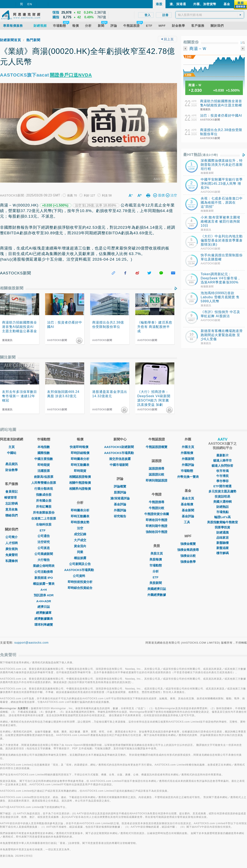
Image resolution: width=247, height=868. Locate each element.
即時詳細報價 (80, 453)
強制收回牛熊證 (157, 532)
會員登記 (12, 491)
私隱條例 (12, 561)
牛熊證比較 (157, 508)
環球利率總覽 (44, 625)
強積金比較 (188, 556)
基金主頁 (188, 498)
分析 (157, 571)
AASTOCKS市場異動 (80, 570)
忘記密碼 (12, 503)
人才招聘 (12, 543)
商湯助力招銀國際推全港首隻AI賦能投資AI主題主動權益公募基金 (221, 105)
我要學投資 (222, 527)
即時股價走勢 (80, 522)
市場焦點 (223, 512)
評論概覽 (120, 486)
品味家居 (223, 538)
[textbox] (210, 15)
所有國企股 (44, 501)
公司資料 (80, 576)
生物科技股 (44, 524)
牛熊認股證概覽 (157, 447)
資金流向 (80, 546)
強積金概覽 (188, 544)
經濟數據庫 (44, 613)
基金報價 (188, 504)
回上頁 (167, 39)
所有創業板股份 (44, 512)
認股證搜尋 (157, 468)
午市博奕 (223, 476)
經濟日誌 (44, 607)
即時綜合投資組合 (80, 588)
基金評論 (120, 504)
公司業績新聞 (44, 554)
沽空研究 (44, 542)
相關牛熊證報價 (80, 483)
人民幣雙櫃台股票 (44, 483)
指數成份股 (44, 495)
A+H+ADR (44, 601)
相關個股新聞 (12, 288)
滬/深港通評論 (120, 498)
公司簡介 (12, 537)
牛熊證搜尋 (157, 502)
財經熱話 (223, 507)
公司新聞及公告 (80, 564)
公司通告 (44, 536)
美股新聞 (157, 583)
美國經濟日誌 (157, 589)
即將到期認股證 (157, 480)
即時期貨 (44, 465)
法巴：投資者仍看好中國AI (221, 115)
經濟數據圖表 (44, 619)
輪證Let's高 (222, 517)
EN (30, 4)
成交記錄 (80, 534)
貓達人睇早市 (223, 460)
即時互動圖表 (80, 465)
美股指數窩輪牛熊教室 (223, 522)
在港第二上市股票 (44, 518)
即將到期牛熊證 (157, 526)
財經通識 (223, 532)
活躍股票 (44, 471)
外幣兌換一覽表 (188, 477)
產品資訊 (12, 464)
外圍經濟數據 (157, 595)
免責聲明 (12, 555)
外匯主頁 (188, 447)
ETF (44, 530)
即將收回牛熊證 (157, 520)
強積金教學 (188, 562)
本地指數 (44, 447)
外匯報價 (188, 453)
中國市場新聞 (120, 465)
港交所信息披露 (120, 459)
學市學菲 (223, 481)
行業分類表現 (44, 489)
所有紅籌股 (44, 507)
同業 (80, 552)
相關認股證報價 (80, 477)
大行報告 (44, 560)
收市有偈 (223, 471)
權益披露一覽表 (44, 584)
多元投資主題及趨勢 (222, 491)
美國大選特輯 (223, 502)
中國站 (12, 453)
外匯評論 (120, 510)
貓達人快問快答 (222, 466)
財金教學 (12, 470)
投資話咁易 (222, 496)
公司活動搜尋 (44, 572)
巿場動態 (188, 471)
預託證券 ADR (44, 595)
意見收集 (12, 509)
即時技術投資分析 (80, 582)
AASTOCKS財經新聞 (120, 447)
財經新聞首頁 (10, 40)
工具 (188, 522)
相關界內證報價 (80, 489)
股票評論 (120, 492)
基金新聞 (188, 510)
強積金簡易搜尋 (188, 550)
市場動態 (157, 565)
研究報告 (120, 516)
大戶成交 (80, 540)
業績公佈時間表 (44, 566)
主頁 (12, 447)
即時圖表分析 (80, 459)
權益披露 (80, 558)
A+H (44, 590)
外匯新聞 (188, 459)
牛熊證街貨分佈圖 (157, 514)
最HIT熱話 (201, 155)
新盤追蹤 (223, 548)
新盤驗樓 (223, 543)
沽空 (80, 528)
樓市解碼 (223, 553)
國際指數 (44, 453)
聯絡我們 (12, 515)
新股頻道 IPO (44, 578)
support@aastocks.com (32, 643)
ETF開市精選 (223, 486)
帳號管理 (12, 497)
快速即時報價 (80, 447)
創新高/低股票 (44, 477)
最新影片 (223, 455)
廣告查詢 (12, 549)
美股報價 (157, 559)
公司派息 (44, 548)
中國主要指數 (44, 459)
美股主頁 (157, 553)
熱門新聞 (33, 40)
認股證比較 (157, 474)
